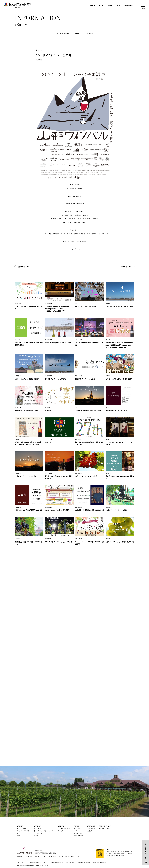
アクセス (61, 831)
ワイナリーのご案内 (64, 829)
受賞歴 (36, 836)
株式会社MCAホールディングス (39, 862)
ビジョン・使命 (21, 829)
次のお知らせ (126, 267)
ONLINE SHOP (128, 6)
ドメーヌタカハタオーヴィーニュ (44, 831)
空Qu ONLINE (78, 836)
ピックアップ (78, 833)
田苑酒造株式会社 (56, 862)
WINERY (101, 6)
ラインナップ (38, 829)
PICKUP (89, 33)
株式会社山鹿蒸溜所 (70, 862)
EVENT (77, 33)
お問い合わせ (91, 829)
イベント (77, 831)
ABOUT (93, 6)
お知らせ (77, 829)
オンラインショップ (105, 829)
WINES (110, 6)
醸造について (21, 836)
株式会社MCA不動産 (84, 862)
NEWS (118, 6)
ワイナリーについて (23, 831)
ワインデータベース (40, 833)
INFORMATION (63, 33)
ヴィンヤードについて (23, 833)
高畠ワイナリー (17, 5)
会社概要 (89, 831)
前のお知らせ (24, 267)
